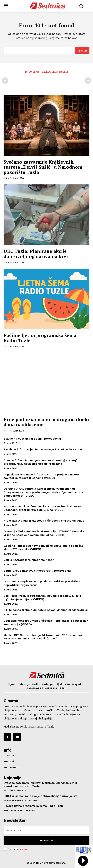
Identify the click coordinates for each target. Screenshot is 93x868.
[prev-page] (5, 81)
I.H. (6, 431)
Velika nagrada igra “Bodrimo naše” (29, 560)
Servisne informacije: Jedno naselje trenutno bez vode (43, 449)
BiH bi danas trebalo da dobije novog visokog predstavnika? (46, 610)
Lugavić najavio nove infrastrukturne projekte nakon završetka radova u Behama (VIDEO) (41, 476)
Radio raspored (13, 810)
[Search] (82, 51)
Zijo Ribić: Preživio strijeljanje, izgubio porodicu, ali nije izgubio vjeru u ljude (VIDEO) (42, 597)
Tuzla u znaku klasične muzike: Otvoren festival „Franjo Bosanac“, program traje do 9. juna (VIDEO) (43, 508)
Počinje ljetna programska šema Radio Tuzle (40, 338)
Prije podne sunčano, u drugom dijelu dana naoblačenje (46, 422)
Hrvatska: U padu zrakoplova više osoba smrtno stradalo (44, 521)
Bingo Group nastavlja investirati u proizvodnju (37, 571)
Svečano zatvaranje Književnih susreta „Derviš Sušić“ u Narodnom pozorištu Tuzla (43, 167)
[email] (46, 830)
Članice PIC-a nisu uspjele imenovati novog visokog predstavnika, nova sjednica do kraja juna (40, 462)
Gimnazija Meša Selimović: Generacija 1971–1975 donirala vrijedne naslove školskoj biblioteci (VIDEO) (44, 533)
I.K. (6, 178)
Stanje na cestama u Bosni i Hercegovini (32, 439)
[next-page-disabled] (88, 81)
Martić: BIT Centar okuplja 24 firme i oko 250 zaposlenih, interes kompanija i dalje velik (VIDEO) (44, 637)
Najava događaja (14, 801)
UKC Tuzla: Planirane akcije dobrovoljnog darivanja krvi (36, 254)
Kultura (8, 791)
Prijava (46, 840)
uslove (24, 849)
